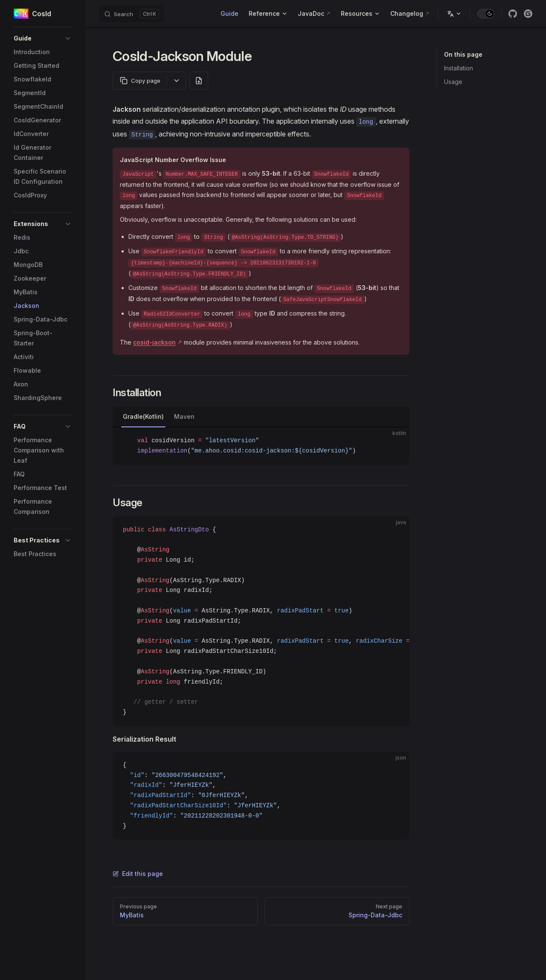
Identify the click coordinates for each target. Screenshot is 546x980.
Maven (184, 416)
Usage (453, 82)
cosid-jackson (154, 342)
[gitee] (528, 14)
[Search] (131, 14)
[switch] (486, 14)
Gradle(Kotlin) (143, 416)
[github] (513, 14)
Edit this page (138, 874)
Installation (459, 68)
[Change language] (454, 14)
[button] (43, 38)
